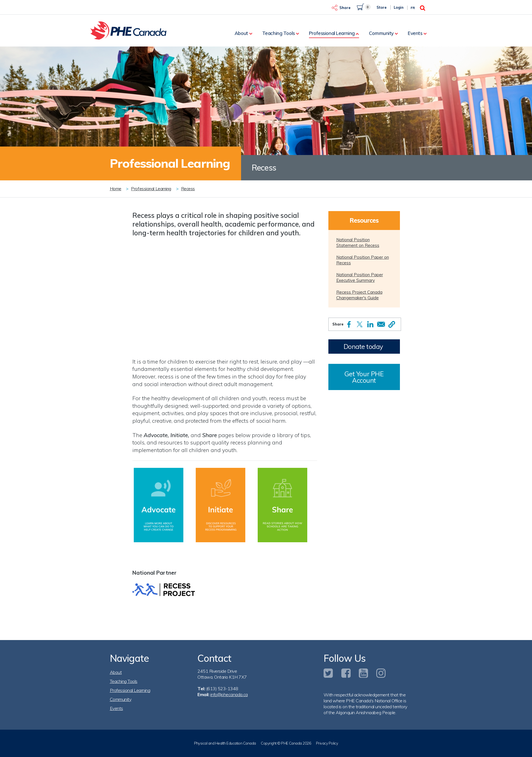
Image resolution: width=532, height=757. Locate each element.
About (241, 33)
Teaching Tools (279, 33)
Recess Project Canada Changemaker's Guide (359, 295)
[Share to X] (360, 324)
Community (381, 33)
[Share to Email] (381, 324)
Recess (188, 189)
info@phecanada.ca (229, 694)
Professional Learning (332, 33)
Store (382, 7)
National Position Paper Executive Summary (360, 277)
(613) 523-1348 (222, 689)
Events (415, 33)
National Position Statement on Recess (358, 243)
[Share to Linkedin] (370, 324)
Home (116, 189)
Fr (413, 8)
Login (399, 7)
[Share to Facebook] (349, 324)
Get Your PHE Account (364, 377)
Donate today (363, 347)
